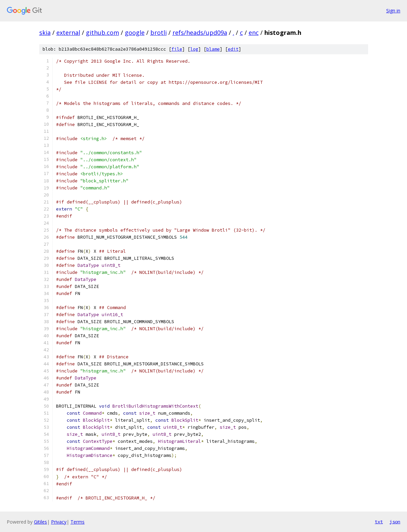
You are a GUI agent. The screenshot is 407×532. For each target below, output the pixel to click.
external (68, 33)
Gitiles (40, 522)
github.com (103, 33)
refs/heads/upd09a (200, 33)
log (194, 49)
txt (379, 522)
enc (254, 33)
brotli (159, 33)
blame (213, 49)
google (135, 33)
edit (233, 49)
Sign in (393, 11)
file (177, 49)
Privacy (59, 522)
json (395, 522)
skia (45, 33)
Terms (78, 522)
